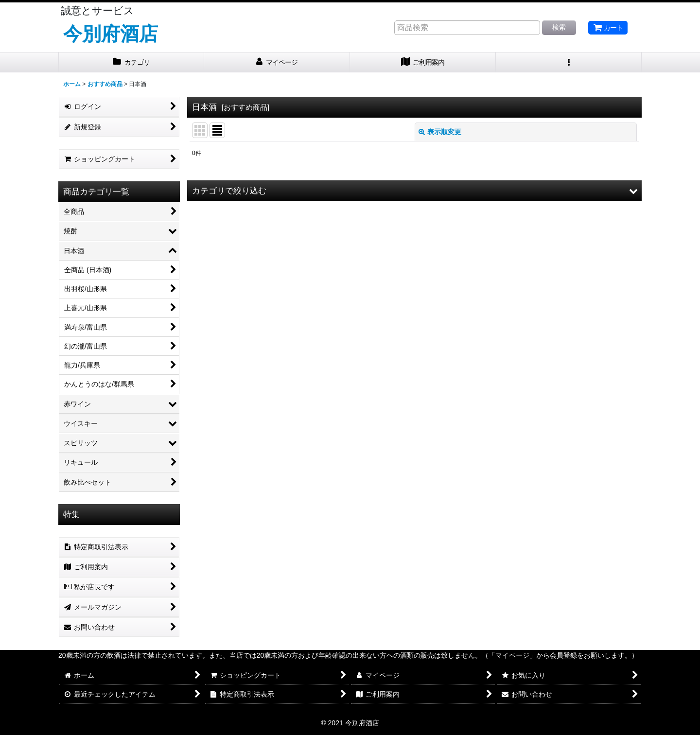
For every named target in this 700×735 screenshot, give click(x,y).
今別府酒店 (111, 34)
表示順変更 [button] (440, 132)
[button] (569, 62)
